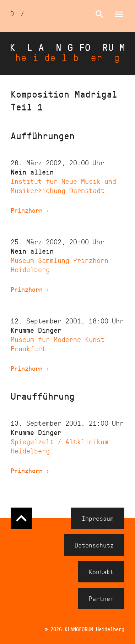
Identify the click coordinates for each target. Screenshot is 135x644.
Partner (101, 598)
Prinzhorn (30, 210)
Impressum (98, 518)
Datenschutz (94, 545)
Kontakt (101, 572)
